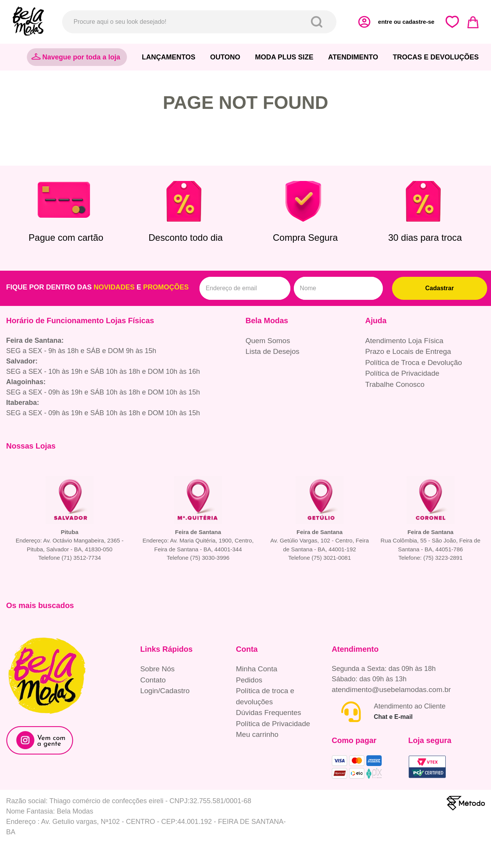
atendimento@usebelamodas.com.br (391, 690)
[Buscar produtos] (318, 22)
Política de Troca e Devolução (414, 362)
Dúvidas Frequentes (269, 713)
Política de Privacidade (402, 373)
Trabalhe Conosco (395, 384)
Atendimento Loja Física (404, 341)
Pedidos (249, 680)
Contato (153, 680)
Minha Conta (257, 669)
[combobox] (199, 22)
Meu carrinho (257, 734)
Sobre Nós (157, 669)
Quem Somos (268, 341)
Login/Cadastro (165, 691)
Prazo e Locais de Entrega (408, 351)
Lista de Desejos (272, 351)
